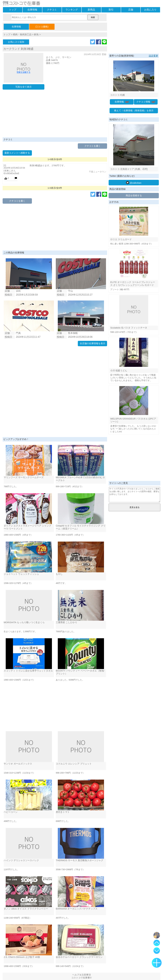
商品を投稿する (134, 195)
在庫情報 (32, 10)
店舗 (131, 10)
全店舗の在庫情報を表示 (93, 343)
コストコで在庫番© (81, 978)
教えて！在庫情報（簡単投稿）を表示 (134, 110)
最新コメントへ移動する (17, 153)
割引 (111, 10)
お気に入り (150, 10)
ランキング (72, 10)
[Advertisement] (55, 114)
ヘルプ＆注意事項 (81, 975)
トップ (13, 10)
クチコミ (52, 10)
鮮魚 (36, 34)
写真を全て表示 (23, 87)
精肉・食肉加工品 (22, 34)
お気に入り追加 (16, 42)
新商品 (91, 10)
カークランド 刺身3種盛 (18, 49)
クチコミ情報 (146, 102)
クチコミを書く (93, 146)
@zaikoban (134, 183)
